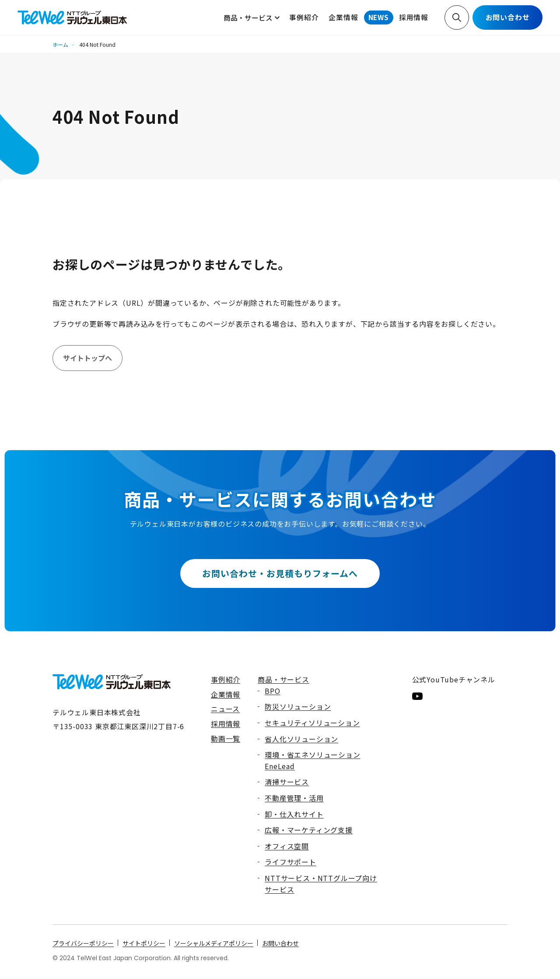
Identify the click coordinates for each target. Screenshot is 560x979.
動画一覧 (226, 738)
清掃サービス (287, 782)
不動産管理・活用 (294, 798)
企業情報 (343, 17)
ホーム (60, 44)
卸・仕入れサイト (294, 814)
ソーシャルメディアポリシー (214, 943)
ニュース (225, 709)
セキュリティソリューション (312, 723)
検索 (457, 17)
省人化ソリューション (301, 739)
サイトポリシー (144, 943)
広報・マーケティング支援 (309, 830)
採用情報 (414, 17)
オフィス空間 (287, 846)
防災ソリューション (298, 706)
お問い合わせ (508, 17)
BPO (272, 691)
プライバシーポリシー (83, 943)
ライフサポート (290, 862)
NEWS (379, 17)
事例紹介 (304, 17)
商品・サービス (248, 18)
